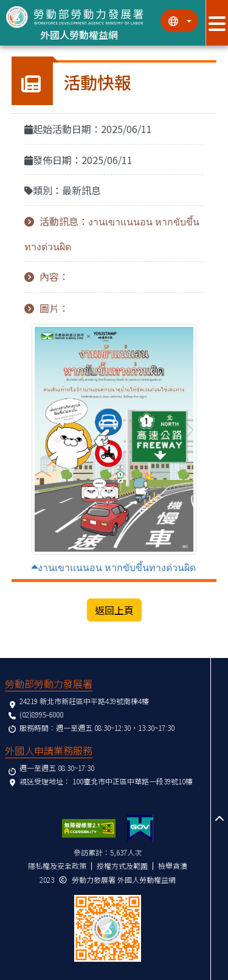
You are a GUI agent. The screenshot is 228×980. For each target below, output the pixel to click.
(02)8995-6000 (41, 714)
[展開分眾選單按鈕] (217, 23)
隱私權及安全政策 (57, 865)
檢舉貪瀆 (173, 865)
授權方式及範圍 (122, 865)
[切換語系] (179, 21)
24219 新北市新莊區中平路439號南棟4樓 (84, 701)
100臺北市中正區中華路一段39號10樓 (133, 781)
